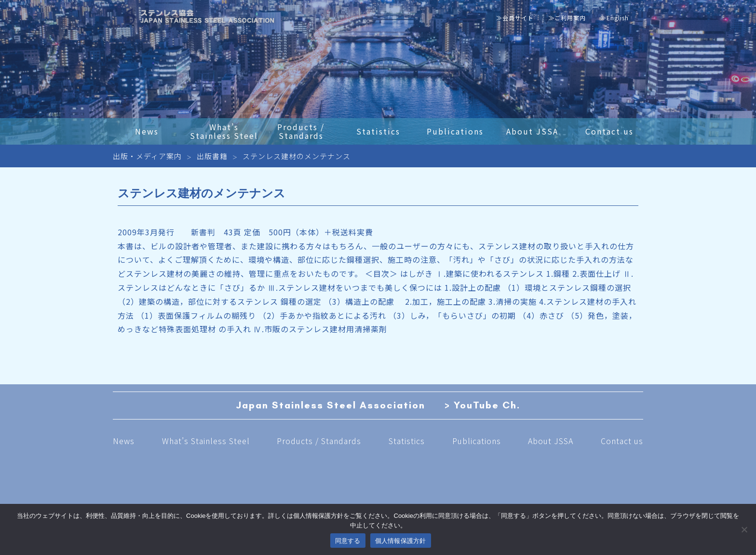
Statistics (407, 441)
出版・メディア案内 (147, 156)
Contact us (622, 441)
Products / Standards (319, 441)
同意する (348, 541)
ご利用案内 (570, 18)
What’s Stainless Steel (206, 441)
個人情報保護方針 (401, 541)
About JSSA (551, 441)
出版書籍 (212, 156)
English (618, 18)
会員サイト (518, 18)
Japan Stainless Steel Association (331, 406)
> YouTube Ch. (483, 406)
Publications (477, 441)
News (124, 441)
